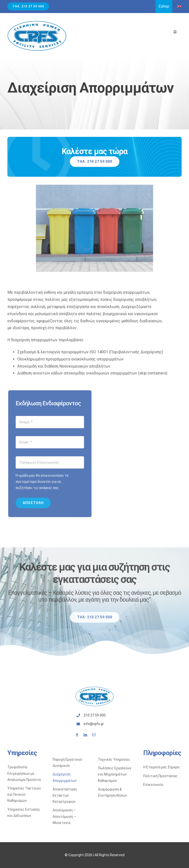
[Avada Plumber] (37, 22)
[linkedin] (85, 735)
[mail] (94, 735)
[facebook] (77, 735)
